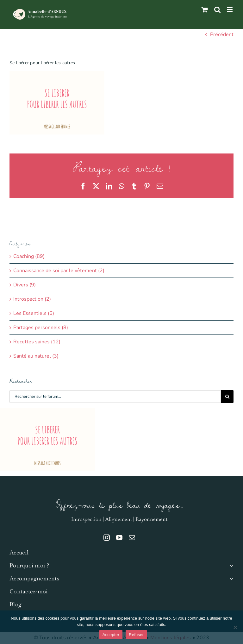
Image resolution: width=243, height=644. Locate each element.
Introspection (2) (32, 299)
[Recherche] (227, 397)
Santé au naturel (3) (36, 356)
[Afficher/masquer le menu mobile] (230, 10)
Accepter (111, 635)
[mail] (132, 538)
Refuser (136, 635)
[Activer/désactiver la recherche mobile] (217, 10)
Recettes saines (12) (37, 342)
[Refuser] (235, 627)
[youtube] (119, 538)
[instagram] (107, 538)
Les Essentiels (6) (34, 313)
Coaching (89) (29, 256)
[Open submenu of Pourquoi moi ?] (230, 566)
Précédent (222, 34)
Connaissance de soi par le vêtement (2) (59, 271)
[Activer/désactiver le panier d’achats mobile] (205, 10)
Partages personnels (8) (41, 328)
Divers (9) (25, 285)
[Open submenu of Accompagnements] (230, 579)
